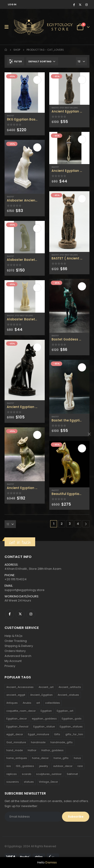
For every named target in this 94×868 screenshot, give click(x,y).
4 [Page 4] (78, 524)
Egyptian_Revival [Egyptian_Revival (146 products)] (17, 727)
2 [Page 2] (62, 524)
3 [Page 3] (70, 524)
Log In (12, 4)
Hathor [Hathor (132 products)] (32, 750)
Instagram (31, 614)
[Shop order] (42, 61)
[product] (25, 93)
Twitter (20, 614)
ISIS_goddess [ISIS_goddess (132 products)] (25, 766)
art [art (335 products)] (38, 703)
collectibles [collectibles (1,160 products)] (53, 703)
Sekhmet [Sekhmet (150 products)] (72, 774)
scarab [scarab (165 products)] (26, 774)
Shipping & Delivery (19, 646)
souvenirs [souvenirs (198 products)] (13, 782)
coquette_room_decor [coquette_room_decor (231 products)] (21, 711)
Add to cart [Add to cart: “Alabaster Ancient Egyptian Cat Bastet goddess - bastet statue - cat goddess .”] (37, 147)
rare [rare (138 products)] (80, 766)
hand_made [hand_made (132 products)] (15, 750)
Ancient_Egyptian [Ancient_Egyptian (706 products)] (41, 695)
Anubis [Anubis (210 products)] (27, 703)
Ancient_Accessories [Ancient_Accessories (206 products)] (20, 687)
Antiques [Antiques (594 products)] (12, 703)
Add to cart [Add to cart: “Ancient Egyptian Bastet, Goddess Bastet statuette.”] (37, 347)
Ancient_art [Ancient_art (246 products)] (46, 687)
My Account (13, 661)
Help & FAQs (14, 636)
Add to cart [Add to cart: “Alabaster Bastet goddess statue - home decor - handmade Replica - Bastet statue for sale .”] (37, 288)
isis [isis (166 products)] (9, 766)
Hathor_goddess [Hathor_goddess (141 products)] (52, 750)
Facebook (10, 614)
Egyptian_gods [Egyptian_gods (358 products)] (72, 719)
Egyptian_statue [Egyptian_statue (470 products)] (44, 727)
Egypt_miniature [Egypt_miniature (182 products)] (38, 734)
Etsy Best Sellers (24, 315)
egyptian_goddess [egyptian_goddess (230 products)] (44, 719)
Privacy (10, 666)
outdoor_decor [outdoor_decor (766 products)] (63, 766)
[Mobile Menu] (8, 27)
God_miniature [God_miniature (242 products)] (16, 742)
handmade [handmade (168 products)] (38, 742)
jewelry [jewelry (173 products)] (43, 766)
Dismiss (51, 862)
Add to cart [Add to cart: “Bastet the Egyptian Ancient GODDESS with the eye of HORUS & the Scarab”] (82, 367)
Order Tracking (16, 641)
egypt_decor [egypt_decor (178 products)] (15, 734)
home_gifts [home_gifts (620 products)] (61, 758)
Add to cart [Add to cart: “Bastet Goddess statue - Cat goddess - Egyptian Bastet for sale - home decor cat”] (82, 286)
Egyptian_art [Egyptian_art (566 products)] (65, 711)
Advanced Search (18, 656)
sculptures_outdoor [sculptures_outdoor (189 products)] (49, 774)
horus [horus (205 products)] (77, 758)
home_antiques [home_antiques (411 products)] (17, 758)
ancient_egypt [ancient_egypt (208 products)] (16, 695)
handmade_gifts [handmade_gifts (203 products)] (62, 742)
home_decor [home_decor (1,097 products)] (40, 758)
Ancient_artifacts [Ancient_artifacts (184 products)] (70, 687)
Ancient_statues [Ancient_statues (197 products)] (68, 695)
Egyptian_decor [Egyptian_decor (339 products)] (17, 719)
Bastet (10, 116)
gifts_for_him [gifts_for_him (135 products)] (74, 734)
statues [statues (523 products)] (29, 782)
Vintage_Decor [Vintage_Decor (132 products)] (48, 782)
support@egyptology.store (25, 590)
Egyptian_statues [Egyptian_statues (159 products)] (71, 727)
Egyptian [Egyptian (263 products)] (46, 711)
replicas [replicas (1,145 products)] (12, 774)
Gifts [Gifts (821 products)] (57, 734)
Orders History (15, 651)
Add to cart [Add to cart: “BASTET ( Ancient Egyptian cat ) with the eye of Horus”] (82, 199)
